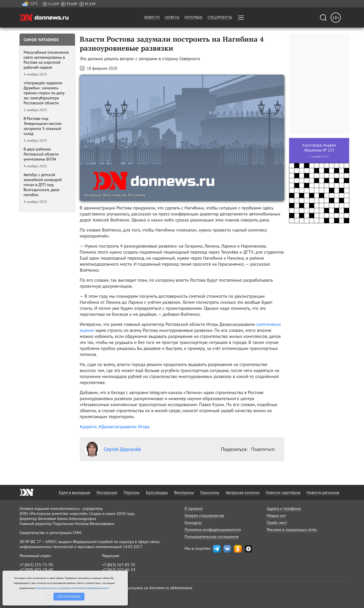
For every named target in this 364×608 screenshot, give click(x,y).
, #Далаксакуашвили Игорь (123, 427)
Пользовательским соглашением (53, 588)
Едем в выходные (75, 492)
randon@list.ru (115, 575)
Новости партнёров (283, 492)
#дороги (88, 427)
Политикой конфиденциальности (91, 588)
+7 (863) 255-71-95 (36, 565)
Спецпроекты (220, 17)
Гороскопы (210, 492)
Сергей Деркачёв (113, 449)
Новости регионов (323, 492)
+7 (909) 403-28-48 (36, 570)
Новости (152, 17)
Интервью (194, 17)
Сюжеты (172, 17)
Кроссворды (157, 492)
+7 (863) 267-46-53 (119, 570)
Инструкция (107, 492)
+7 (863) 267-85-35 (119, 565)
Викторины (184, 492)
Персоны (132, 492)
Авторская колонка (243, 492)
